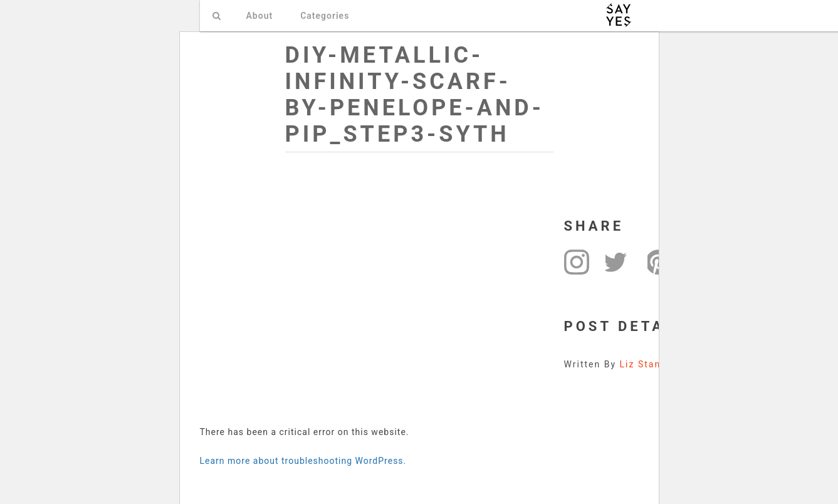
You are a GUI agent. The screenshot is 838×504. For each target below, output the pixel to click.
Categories (325, 16)
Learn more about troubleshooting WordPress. (303, 461)
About (260, 16)
